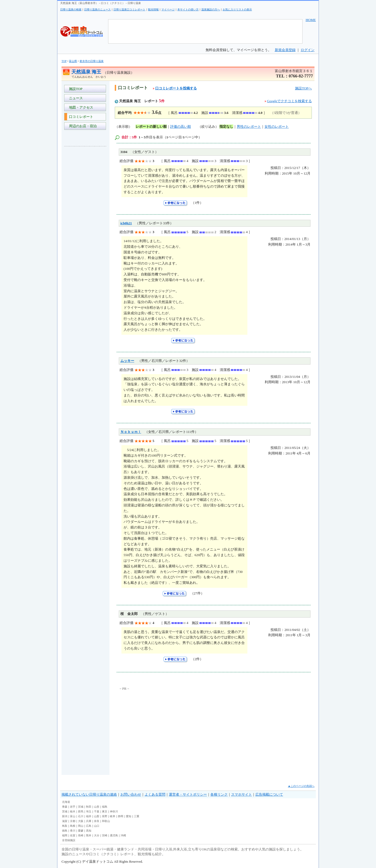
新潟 (65, 816)
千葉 (97, 811)
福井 (89, 816)
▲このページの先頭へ (301, 786)
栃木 (73, 811)
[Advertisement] (85, 230)
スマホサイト (242, 794)
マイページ (168, 9)
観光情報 (153, 9)
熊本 (89, 835)
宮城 (81, 807)
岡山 (81, 826)
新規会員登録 (285, 50)
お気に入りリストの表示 (237, 9)
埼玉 (89, 811)
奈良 (97, 821)
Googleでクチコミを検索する (289, 101)
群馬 (81, 811)
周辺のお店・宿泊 (82, 126)
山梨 (97, 816)
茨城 (65, 811)
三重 (137, 816)
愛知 (129, 816)
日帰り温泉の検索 (71, 9)
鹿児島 (114, 835)
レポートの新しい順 (151, 127)
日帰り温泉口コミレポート (129, 9)
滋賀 (65, 821)
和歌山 (106, 821)
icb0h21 (126, 223)
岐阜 (113, 816)
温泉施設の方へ (211, 9)
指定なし (226, 127)
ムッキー (127, 361)
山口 (97, 826)
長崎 (81, 835)
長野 (105, 816)
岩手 (73, 807)
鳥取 (65, 826)
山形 (97, 807)
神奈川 (114, 811)
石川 (81, 816)
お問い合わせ (131, 794)
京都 (73, 821)
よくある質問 (155, 794)
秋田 (89, 807)
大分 (97, 835)
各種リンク (219, 794)
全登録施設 (69, 840)
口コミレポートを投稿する (175, 88)
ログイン (308, 50)
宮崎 (105, 835)
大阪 (81, 821)
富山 (73, 816)
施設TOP (75, 89)
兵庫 (89, 821)
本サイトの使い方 (188, 9)
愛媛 (81, 831)
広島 (89, 826)
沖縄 (123, 835)
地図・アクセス (80, 107)
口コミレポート (80, 117)
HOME (311, 20)
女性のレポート (277, 127)
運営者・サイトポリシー (188, 794)
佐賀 (73, 835)
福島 (105, 807)
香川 (73, 831)
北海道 (66, 802)
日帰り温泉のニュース (97, 9)
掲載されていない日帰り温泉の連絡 (89, 794)
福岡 (65, 835)
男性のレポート (249, 127)
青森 (65, 807)
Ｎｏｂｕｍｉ (131, 432)
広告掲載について (269, 794)
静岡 (121, 816)
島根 (73, 826)
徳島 (65, 831)
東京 (105, 811)
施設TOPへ (303, 88)
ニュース (75, 98)
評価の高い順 (181, 127)
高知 (89, 831)
